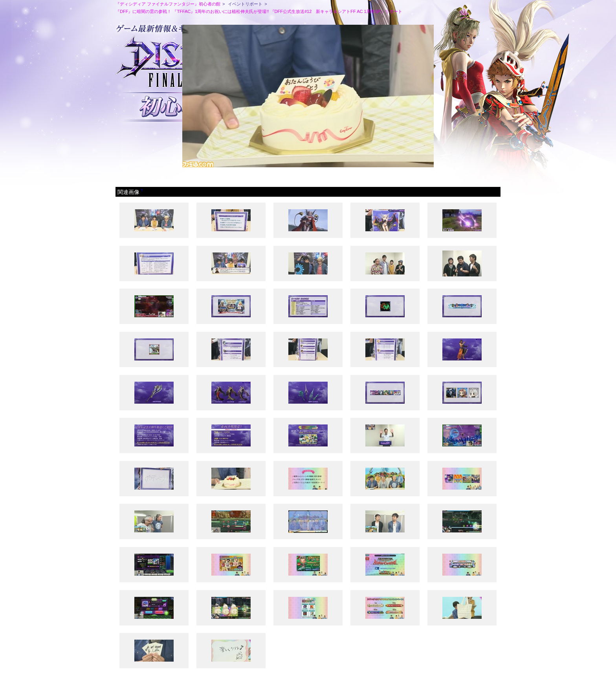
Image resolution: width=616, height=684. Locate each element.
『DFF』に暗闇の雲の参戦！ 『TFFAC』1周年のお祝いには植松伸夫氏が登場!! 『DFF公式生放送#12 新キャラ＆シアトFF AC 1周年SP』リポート (259, 11)
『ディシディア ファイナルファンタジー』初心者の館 (168, 4)
